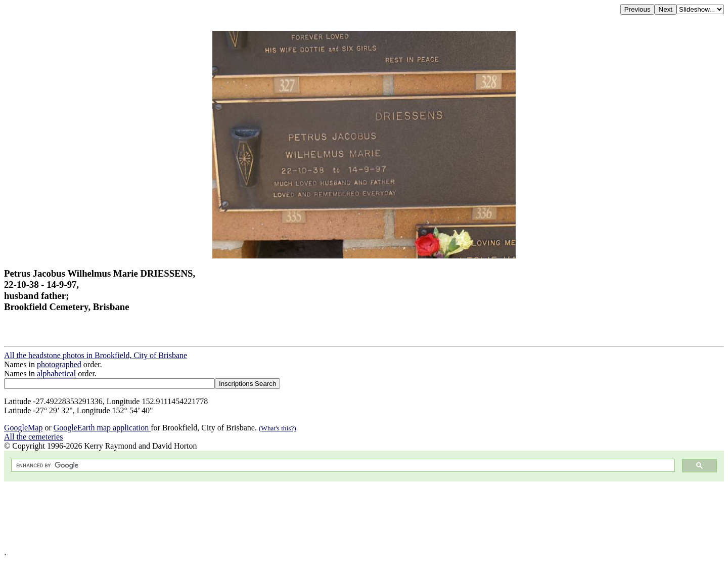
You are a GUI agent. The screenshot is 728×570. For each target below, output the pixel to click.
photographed (59, 364)
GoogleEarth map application (102, 428)
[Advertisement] (307, 517)
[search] (342, 466)
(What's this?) (278, 428)
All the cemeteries (33, 437)
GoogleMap (23, 428)
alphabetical (56, 374)
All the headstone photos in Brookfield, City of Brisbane (96, 355)
